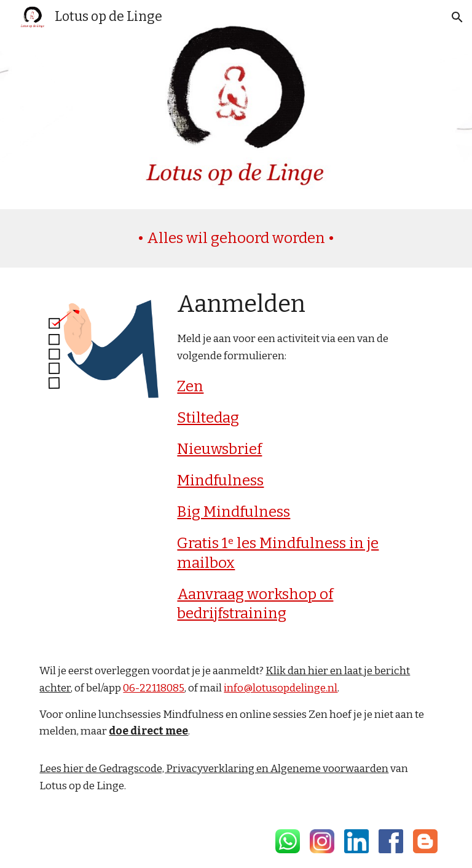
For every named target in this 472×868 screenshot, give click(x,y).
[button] (457, 17)
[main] (236, 238)
